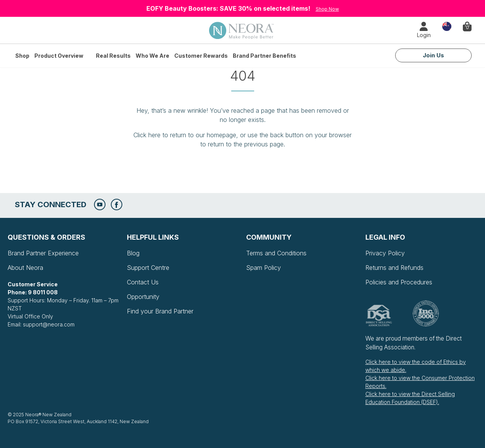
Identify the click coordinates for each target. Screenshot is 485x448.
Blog (133, 253)
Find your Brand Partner (160, 311)
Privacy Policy (385, 253)
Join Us (433, 55)
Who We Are (152, 56)
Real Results (113, 56)
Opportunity (143, 297)
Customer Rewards (201, 56)
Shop (22, 56)
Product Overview (59, 56)
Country (447, 26)
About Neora (25, 268)
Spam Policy (264, 268)
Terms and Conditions (276, 253)
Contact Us (143, 282)
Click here (147, 135)
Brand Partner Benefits (264, 56)
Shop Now (327, 9)
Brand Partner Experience (43, 253)
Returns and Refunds (394, 268)
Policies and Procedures (399, 282)
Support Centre (148, 268)
